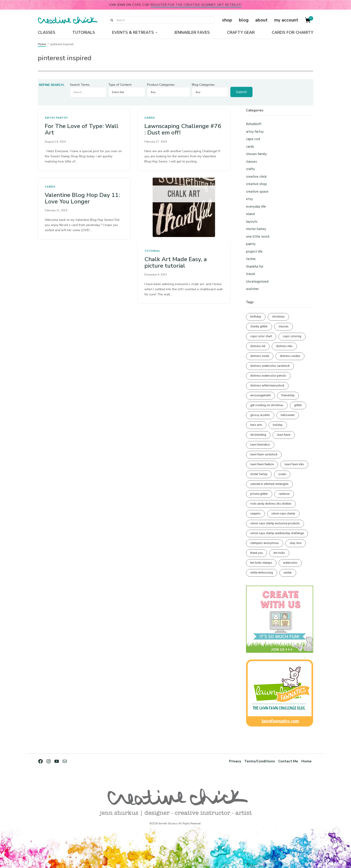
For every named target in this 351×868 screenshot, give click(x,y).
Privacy (234, 761)
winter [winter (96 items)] (288, 573)
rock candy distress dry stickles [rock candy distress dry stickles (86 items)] (271, 504)
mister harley (256, 229)
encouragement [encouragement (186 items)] (260, 395)
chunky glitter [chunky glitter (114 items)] (259, 326)
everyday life (256, 207)
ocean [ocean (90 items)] (282, 474)
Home (42, 44)
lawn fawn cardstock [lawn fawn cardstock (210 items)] (264, 454)
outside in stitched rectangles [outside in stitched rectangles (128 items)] (269, 484)
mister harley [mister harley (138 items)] (259, 474)
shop (227, 20)
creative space (257, 192)
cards (150, 118)
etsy (249, 199)
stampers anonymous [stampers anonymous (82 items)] (265, 543)
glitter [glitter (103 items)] (298, 405)
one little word (258, 237)
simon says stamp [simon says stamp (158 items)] (283, 514)
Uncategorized (257, 282)
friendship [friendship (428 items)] (288, 395)
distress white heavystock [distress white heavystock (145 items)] (267, 386)
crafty (250, 169)
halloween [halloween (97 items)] (288, 415)
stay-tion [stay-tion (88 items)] (296, 543)
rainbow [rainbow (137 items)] (284, 494)
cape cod (253, 139)
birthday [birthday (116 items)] (256, 317)
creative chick (256, 177)
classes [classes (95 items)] (284, 326)
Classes (47, 32)
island (250, 214)
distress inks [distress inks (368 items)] (284, 346)
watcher (252, 289)
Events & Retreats (133, 32)
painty (251, 244)
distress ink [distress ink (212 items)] (258, 346)
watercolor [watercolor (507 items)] (290, 563)
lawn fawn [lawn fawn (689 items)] (284, 435)
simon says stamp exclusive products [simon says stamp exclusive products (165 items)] (275, 523)
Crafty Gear (241, 32)
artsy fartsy (56, 118)
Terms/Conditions (259, 761)
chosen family (256, 154)
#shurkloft (254, 124)
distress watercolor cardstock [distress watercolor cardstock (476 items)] (270, 366)
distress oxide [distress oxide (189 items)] (260, 356)
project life (254, 252)
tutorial (152, 251)
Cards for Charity (292, 32)
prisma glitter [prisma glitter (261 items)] (259, 494)
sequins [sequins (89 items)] (255, 514)
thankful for (255, 267)
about (261, 20)
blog (244, 20)
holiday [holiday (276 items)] (278, 425)
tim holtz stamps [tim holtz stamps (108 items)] (261, 563)
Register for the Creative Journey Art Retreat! (196, 5)
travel (251, 274)
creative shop (256, 184)
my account (286, 20)
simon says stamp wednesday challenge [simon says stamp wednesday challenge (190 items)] (277, 533)
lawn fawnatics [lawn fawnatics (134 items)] (260, 445)
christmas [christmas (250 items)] (278, 317)
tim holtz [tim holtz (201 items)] (279, 553)
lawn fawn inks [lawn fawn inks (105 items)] (294, 464)
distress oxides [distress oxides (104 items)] (290, 356)
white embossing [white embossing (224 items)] (262, 573)
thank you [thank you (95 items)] (257, 553)
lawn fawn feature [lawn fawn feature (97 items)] (262, 464)
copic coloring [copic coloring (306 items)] (292, 336)
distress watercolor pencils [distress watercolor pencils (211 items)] (268, 376)
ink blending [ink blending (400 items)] (258, 435)
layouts (252, 222)
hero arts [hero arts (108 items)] (256, 425)
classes (251, 162)
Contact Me (288, 761)
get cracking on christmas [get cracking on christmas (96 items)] (267, 405)
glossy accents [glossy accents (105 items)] (260, 415)
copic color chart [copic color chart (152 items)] (261, 336)
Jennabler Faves (192, 32)
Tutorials (84, 32)
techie (251, 259)
